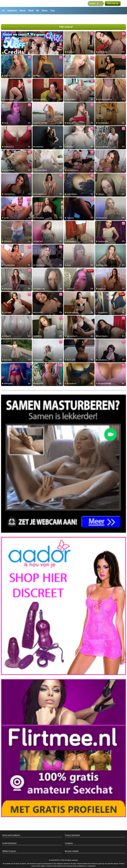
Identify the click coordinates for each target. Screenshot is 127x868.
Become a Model (72, 844)
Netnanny (82, 859)
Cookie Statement (9, 836)
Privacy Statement (72, 828)
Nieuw (23, 11)
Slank (31, 11)
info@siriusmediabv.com (71, 863)
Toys (52, 11)
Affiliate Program (9, 844)
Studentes (12, 11)
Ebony (45, 11)
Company (69, 836)
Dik (38, 11)
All (3, 11)
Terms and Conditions (11, 828)
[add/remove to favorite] (66, 27)
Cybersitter (92, 859)
